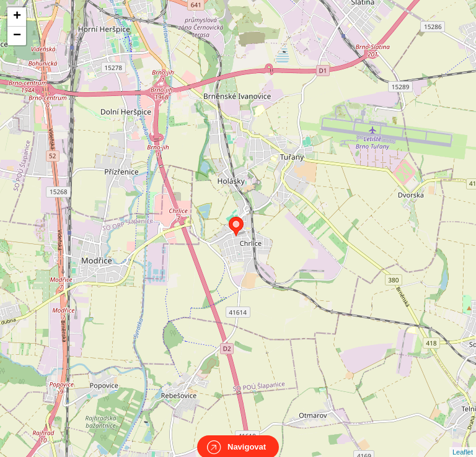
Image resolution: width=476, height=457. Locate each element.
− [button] (17, 36)
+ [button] (17, 17)
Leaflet (463, 441)
